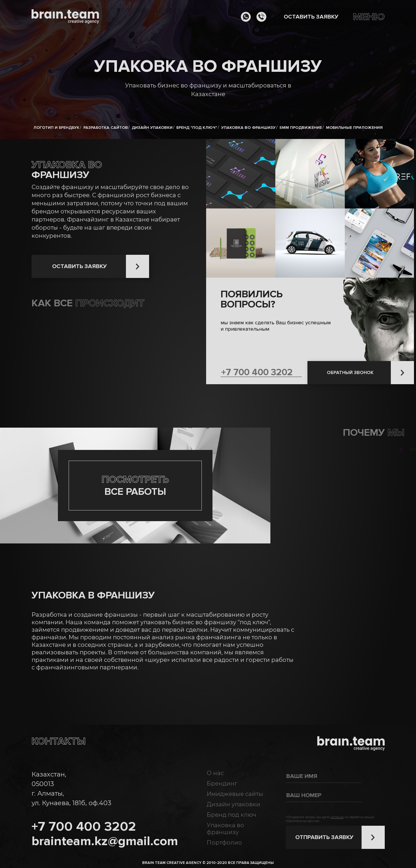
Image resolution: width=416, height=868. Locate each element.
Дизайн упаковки (152, 128)
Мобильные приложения (354, 128)
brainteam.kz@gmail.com (105, 841)
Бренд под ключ (231, 815)
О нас (215, 773)
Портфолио (224, 843)
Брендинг (222, 783)
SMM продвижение (301, 128)
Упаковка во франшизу (248, 128)
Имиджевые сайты (235, 794)
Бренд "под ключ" (197, 128)
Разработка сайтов (106, 128)
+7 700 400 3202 (84, 827)
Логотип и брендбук (56, 128)
